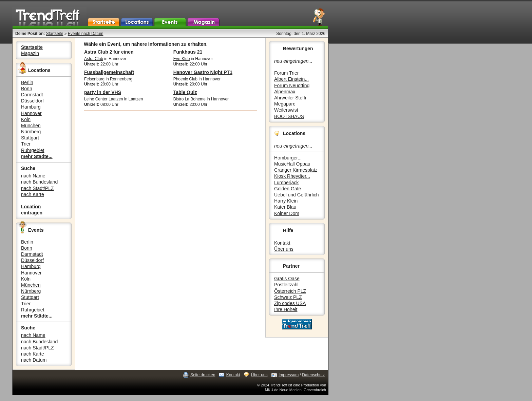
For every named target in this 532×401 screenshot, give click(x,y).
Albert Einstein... (291, 79)
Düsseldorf (32, 101)
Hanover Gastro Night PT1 (203, 72)
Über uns (284, 249)
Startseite (55, 34)
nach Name (33, 176)
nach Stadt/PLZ (37, 188)
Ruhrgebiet (33, 150)
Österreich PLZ (290, 291)
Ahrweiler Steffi (290, 98)
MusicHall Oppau (292, 164)
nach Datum (34, 360)
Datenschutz (313, 375)
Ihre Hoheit (286, 309)
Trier (26, 144)
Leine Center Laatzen (104, 99)
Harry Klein (286, 201)
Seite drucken (203, 375)
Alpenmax (285, 92)
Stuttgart (30, 138)
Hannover (31, 113)
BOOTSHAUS (289, 116)
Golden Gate (288, 189)
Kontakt (282, 243)
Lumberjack (286, 183)
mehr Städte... (37, 156)
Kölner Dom (287, 213)
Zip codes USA (290, 303)
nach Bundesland (39, 182)
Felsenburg (94, 79)
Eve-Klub (182, 59)
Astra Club (94, 59)
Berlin (27, 82)
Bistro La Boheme (189, 99)
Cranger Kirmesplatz (296, 170)
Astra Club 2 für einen (109, 52)
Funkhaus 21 (188, 52)
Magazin (30, 53)
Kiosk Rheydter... (292, 176)
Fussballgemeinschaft (109, 72)
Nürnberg (31, 132)
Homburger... (288, 158)
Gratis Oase (287, 279)
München (31, 126)
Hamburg (31, 107)
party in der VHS (103, 92)
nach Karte (33, 194)
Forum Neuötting (292, 85)
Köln (26, 119)
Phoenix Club (185, 79)
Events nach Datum (86, 34)
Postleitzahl (286, 285)
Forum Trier (286, 73)
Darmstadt (32, 95)
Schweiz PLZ (288, 297)
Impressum (289, 375)
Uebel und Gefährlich (297, 195)
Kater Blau (285, 207)
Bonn (27, 89)
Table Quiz (185, 92)
